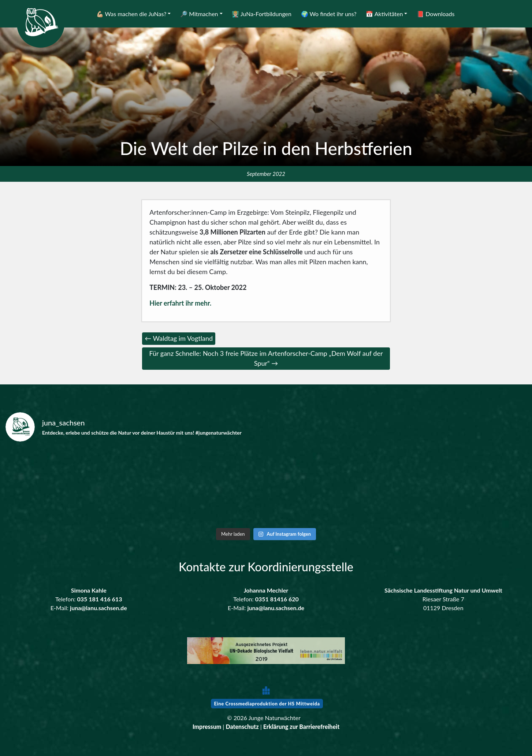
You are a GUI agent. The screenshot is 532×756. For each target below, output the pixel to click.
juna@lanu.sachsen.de (98, 608)
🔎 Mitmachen (199, 14)
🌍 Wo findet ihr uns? (329, 14)
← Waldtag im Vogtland (179, 338)
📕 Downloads (436, 14)
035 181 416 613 (99, 599)
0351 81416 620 (277, 599)
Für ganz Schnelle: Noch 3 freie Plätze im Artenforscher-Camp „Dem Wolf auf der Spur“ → (266, 358)
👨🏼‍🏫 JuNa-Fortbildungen (262, 14)
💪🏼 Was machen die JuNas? (131, 14)
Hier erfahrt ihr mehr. (180, 303)
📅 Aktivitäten (384, 14)
